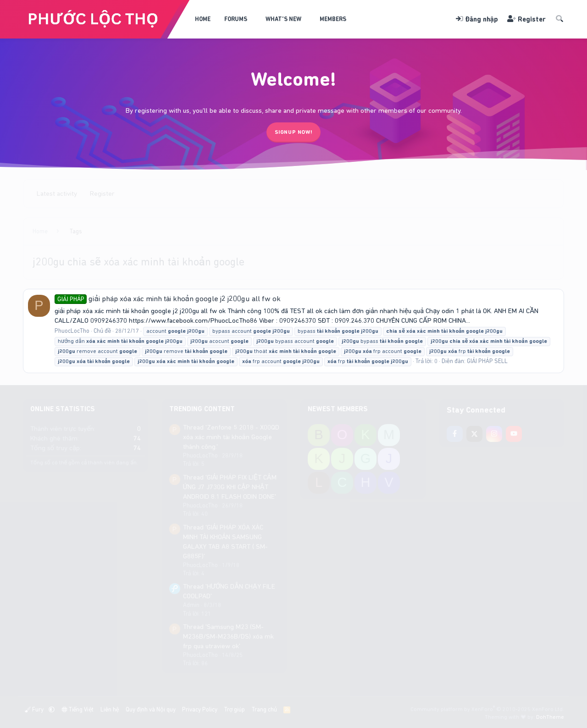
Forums (236, 19)
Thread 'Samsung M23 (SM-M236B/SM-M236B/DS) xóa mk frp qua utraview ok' (228, 636)
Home (203, 19)
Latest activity (57, 193)
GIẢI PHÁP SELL (487, 361)
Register (102, 193)
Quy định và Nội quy (151, 709)
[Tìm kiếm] (559, 19)
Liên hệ (110, 709)
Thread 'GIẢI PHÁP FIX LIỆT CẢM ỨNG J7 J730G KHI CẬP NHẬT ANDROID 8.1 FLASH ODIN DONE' (230, 487)
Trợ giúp (235, 709)
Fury (35, 709)
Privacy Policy (200, 709)
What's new (283, 19)
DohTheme (550, 717)
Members (333, 19)
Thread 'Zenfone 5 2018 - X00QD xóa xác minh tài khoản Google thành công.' (231, 437)
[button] (253, 19)
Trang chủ (264, 709)
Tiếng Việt (78, 709)
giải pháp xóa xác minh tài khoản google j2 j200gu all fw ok (168, 298)
